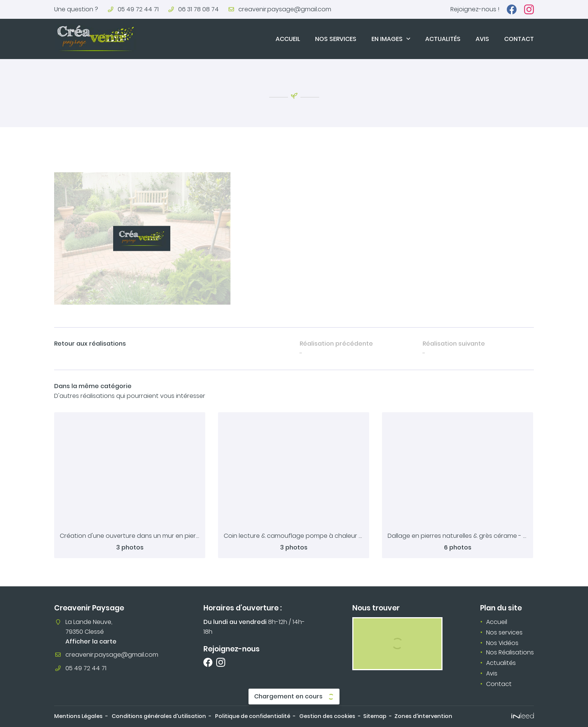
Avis (482, 39)
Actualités (443, 39)
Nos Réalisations (510, 652)
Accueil (288, 39)
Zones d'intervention (423, 716)
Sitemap (375, 716)
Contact (519, 39)
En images (387, 39)
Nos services (336, 39)
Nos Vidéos (502, 643)
